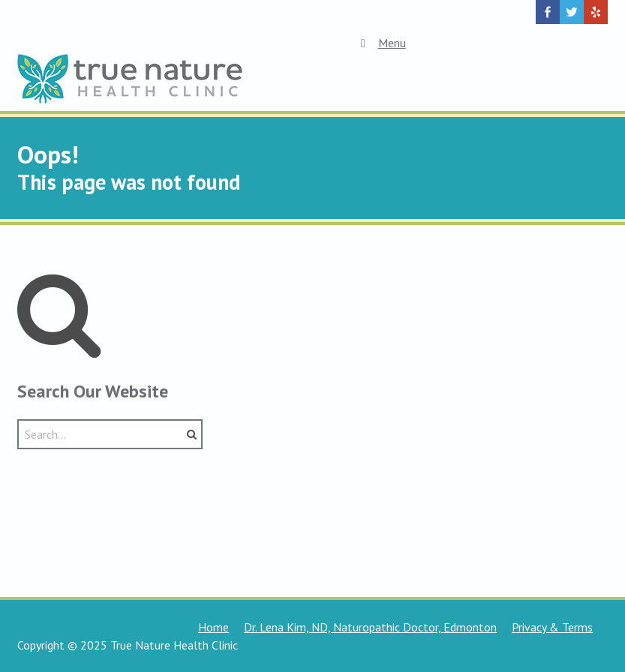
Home (213, 627)
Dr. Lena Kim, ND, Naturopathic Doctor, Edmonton (370, 627)
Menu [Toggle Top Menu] (380, 43)
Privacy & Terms (552, 627)
